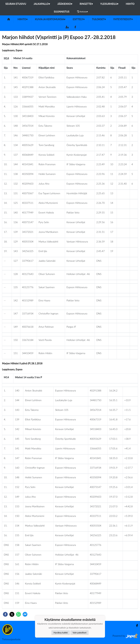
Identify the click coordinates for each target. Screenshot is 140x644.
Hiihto (130, 4)
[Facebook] (75, 27)
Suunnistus (62, 12)
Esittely (79, 19)
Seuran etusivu (16, 4)
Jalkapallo (42, 4)
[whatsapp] (18, 614)
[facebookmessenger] (25, 614)
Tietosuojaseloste (11, 639)
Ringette (86, 4)
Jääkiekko (65, 4)
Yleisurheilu (109, 4)
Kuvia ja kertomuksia (50, 19)
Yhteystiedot (123, 19)
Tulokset (99, 19)
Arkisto (82, 12)
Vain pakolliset (80, 632)
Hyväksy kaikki (61, 632)
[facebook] (5, 614)
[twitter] (12, 614)
